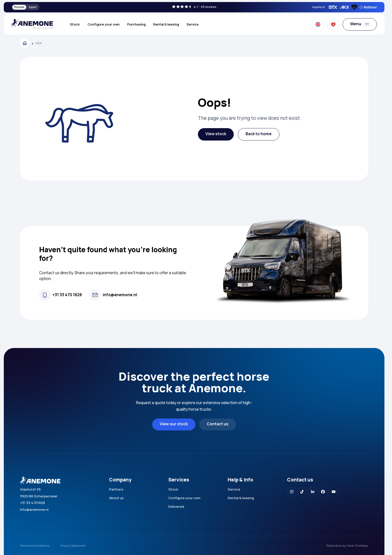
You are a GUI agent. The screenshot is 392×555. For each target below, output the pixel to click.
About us (116, 498)
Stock (75, 24)
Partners (116, 489)
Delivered (176, 506)
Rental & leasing (166, 24)
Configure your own (104, 24)
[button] (216, 134)
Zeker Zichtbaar (357, 546)
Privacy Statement (73, 546)
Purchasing (136, 24)
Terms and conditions (35, 546)
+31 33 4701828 (32, 503)
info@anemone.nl (34, 510)
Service (193, 24)
